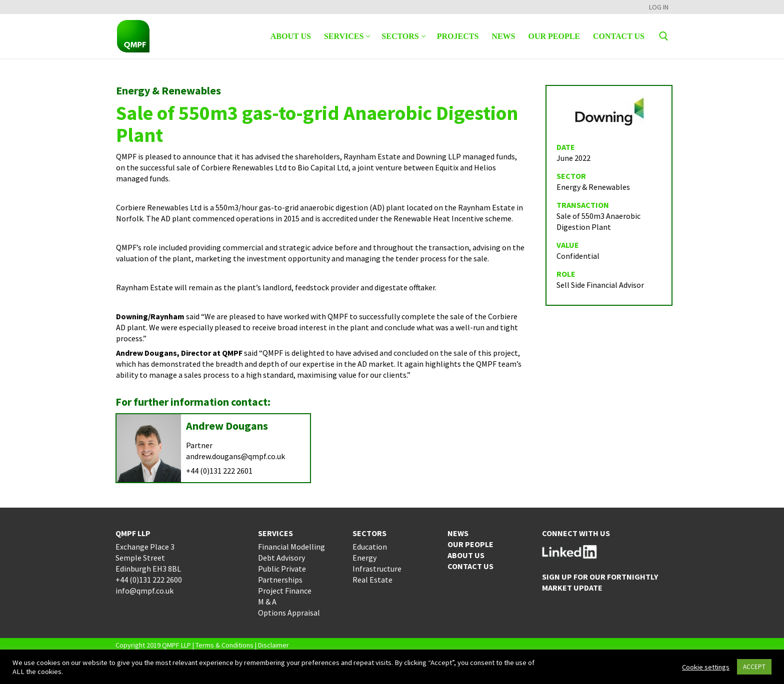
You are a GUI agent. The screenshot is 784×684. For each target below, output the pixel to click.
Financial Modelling (291, 547)
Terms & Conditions (224, 645)
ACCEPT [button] (754, 667)
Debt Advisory (281, 558)
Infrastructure (377, 569)
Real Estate (372, 580)
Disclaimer (273, 645)
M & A (267, 602)
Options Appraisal (289, 613)
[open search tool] (664, 36)
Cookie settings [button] (706, 667)
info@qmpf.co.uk (144, 591)
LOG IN (659, 7)
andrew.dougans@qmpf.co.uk (235, 456)
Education (370, 547)
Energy (364, 558)
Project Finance (285, 591)
